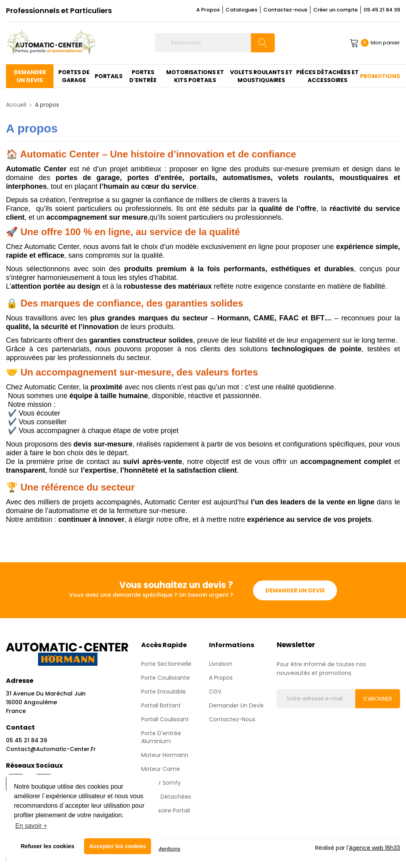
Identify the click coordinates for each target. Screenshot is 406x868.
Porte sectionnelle (166, 663)
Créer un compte (335, 10)
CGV (215, 691)
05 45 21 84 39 (382, 10)
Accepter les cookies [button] (118, 846)
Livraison (221, 663)
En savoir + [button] (31, 826)
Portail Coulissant (165, 719)
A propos (221, 677)
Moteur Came (161, 768)
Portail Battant (161, 705)
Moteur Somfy (161, 782)
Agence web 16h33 (374, 847)
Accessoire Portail (166, 810)
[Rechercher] (215, 43)
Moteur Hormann (165, 755)
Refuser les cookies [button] (47, 846)
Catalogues (241, 10)
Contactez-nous (285, 10)
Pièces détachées (166, 796)
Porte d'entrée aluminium (161, 737)
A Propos (208, 10)
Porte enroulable (164, 691)
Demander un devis (295, 590)
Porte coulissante (166, 677)
